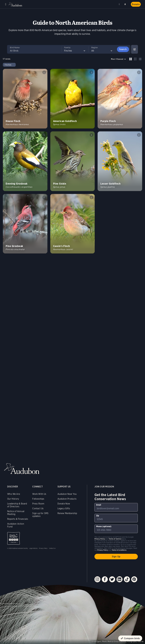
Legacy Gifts (64, 508)
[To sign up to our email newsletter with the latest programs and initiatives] (116, 507)
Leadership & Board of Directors (17, 505)
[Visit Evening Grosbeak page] (25, 161)
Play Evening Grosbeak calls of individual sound (44, 135)
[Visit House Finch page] (25, 99)
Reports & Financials (18, 519)
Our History (13, 499)
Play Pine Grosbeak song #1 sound (44, 197)
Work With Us (39, 494)
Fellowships (38, 499)
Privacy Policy (43, 548)
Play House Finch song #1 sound (44, 72)
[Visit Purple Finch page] (120, 99)
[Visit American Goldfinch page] (73, 99)
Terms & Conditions (119, 550)
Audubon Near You (67, 494)
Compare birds (132, 638)
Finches (8, 65)
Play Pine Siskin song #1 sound (91, 135)
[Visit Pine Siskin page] (73, 161)
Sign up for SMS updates (40, 515)
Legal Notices (33, 548)
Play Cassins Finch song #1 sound (91, 197)
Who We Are (14, 494)
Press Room (38, 504)
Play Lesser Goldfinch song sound (139, 135)
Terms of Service (115, 539)
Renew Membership (67, 513)
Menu (6, 4)
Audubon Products (67, 499)
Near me (120, 4)
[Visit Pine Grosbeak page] (25, 224)
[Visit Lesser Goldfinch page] (120, 161)
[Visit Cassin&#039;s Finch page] (73, 224)
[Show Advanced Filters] (135, 49)
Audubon (16, 4)
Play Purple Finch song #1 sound (139, 72)
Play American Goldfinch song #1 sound (91, 72)
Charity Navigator (14, 538)
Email (99, 505)
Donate (136, 4)
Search (126, 4)
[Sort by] (119, 59)
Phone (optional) (104, 526)
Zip (98, 516)
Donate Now (64, 504)
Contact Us (38, 508)
